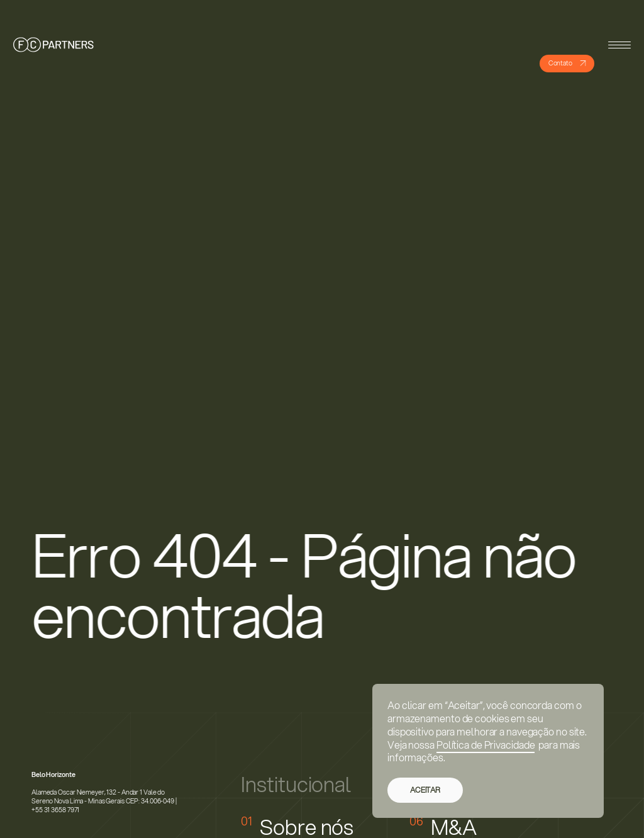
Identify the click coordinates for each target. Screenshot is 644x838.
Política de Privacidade (486, 745)
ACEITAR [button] (425, 790)
